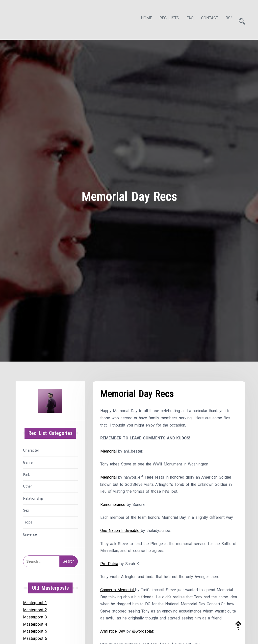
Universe (30, 533)
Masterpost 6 (35, 637)
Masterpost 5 (35, 630)
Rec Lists (165, 19)
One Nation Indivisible (121, 530)
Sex (26, 509)
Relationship (33, 497)
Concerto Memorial (118, 589)
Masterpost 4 (35, 623)
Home (142, 19)
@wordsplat (143, 631)
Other (27, 485)
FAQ (186, 19)
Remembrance (113, 504)
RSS (225, 19)
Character (31, 449)
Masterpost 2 (35, 608)
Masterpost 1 (35, 601)
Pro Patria (109, 563)
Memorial (108, 450)
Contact (205, 19)
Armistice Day (113, 631)
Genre (28, 461)
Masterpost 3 (35, 616)
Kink (26, 473)
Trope (28, 521)
